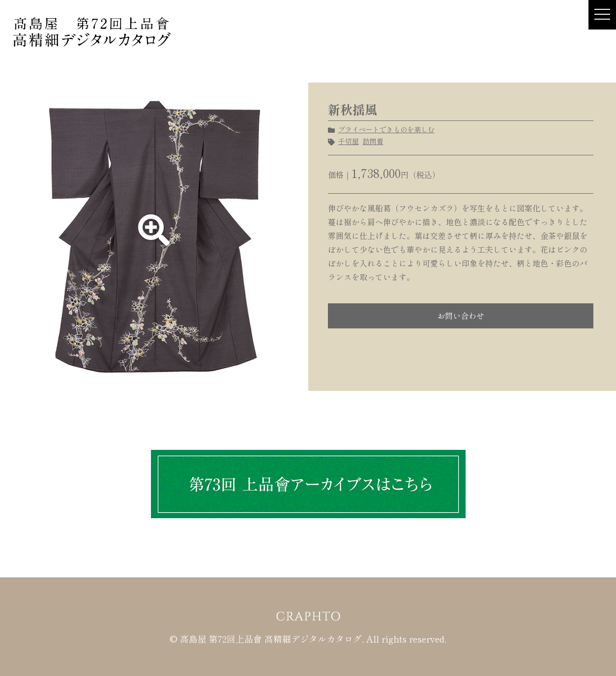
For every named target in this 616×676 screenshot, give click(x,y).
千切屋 (349, 141)
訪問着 (373, 141)
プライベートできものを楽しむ (386, 129)
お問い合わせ (461, 316)
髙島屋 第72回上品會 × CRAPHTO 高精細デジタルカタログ (92, 31)
